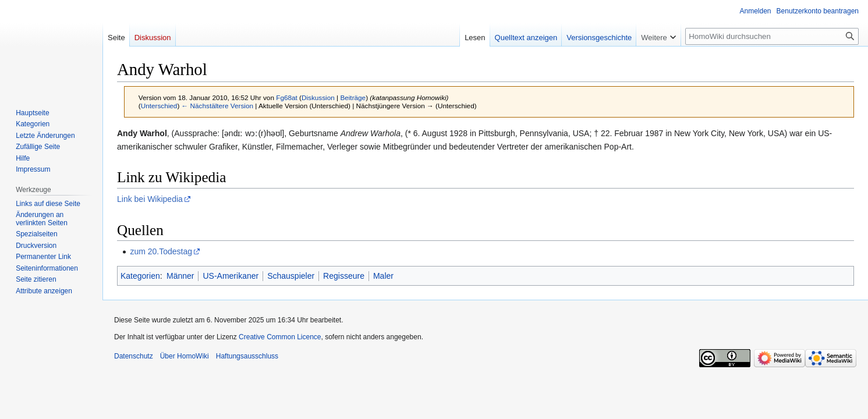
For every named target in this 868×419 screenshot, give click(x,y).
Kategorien (140, 276)
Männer (180, 276)
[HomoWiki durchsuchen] (772, 36)
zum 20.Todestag (161, 251)
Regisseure (344, 276)
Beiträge (353, 97)
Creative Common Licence (280, 337)
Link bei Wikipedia (150, 199)
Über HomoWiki (185, 356)
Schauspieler (291, 276)
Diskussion (318, 97)
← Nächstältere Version (217, 106)
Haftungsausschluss (247, 356)
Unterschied (159, 106)
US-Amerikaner (231, 276)
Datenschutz (134, 356)
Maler (383, 276)
